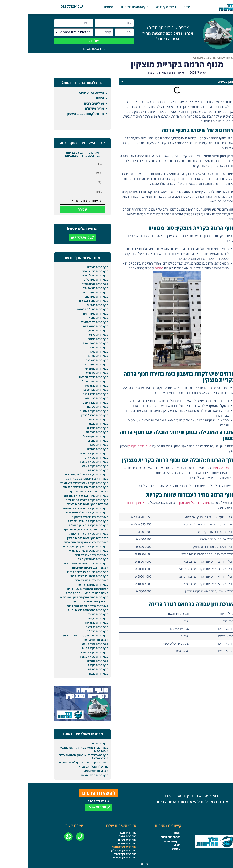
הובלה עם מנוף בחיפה (68, 640)
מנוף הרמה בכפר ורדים (68, 314)
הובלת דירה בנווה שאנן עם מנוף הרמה (59, 593)
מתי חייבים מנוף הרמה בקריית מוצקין (60, 538)
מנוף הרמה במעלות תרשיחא (64, 309)
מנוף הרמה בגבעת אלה (67, 288)
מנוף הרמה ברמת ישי (68, 369)
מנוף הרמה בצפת (70, 424)
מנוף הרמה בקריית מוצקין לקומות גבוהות (57, 546)
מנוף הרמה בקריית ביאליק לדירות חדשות (58, 508)
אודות (158, 7)
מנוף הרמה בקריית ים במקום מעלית (60, 525)
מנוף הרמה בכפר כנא (69, 297)
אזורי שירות (195, 58)
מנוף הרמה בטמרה (70, 352)
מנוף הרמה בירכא (70, 335)
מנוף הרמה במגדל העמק (66, 415)
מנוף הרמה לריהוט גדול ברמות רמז (61, 576)
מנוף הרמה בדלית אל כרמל (65, 377)
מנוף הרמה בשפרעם (69, 360)
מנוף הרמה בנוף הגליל (68, 436)
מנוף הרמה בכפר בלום (68, 280)
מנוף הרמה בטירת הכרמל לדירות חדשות (58, 496)
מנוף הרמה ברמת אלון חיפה (65, 559)
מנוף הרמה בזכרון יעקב (67, 403)
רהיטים (131, 268)
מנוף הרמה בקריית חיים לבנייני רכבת (60, 521)
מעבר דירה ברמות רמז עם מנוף (63, 580)
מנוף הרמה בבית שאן (68, 386)
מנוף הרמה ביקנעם (69, 407)
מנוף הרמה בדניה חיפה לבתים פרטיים (59, 572)
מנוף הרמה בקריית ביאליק (66, 453)
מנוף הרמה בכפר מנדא (68, 292)
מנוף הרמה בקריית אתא (67, 466)
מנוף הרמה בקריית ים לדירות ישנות (61, 534)
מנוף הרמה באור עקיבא (67, 390)
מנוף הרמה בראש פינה (68, 326)
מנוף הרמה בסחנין (70, 356)
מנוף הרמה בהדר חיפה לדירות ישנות (60, 610)
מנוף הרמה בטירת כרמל (67, 381)
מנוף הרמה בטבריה (69, 428)
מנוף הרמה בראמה (70, 339)
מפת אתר (117, 864)
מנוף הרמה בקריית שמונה (66, 411)
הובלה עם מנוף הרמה (68, 771)
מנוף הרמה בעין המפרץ (67, 271)
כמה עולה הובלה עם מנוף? (65, 767)
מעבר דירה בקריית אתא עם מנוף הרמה (59, 479)
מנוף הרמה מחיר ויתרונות (107, 7)
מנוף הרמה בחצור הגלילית (65, 301)
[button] (94, 82)
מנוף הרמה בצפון (130, 72)
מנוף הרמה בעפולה (69, 419)
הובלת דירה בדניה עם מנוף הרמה (62, 568)
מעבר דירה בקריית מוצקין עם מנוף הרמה (58, 542)
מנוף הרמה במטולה (69, 318)
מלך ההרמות (193, 468)
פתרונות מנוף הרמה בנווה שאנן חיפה (60, 589)
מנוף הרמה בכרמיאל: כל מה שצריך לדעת (58, 635)
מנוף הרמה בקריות (112, 446)
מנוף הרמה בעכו (71, 445)
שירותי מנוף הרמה (138, 7)
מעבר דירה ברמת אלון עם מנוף (63, 555)
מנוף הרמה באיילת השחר (66, 275)
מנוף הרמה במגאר (70, 347)
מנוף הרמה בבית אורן (68, 623)
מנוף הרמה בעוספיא (69, 373)
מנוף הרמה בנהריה (70, 449)
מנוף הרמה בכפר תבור (68, 364)
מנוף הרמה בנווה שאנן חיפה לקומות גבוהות (56, 597)
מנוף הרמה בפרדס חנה (67, 394)
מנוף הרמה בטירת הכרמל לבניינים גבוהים (57, 487)
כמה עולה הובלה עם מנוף (166, 503)
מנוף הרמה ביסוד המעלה (66, 322)
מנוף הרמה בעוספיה (69, 618)
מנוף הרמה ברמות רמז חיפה (65, 585)
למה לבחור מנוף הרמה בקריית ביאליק (59, 504)
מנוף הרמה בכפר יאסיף (67, 343)
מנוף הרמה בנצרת (70, 441)
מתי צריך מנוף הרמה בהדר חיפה (62, 601)
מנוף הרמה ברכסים (70, 267)
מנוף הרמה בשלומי (69, 305)
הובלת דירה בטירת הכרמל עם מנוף (61, 491)
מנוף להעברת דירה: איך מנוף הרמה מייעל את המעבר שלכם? (55, 757)
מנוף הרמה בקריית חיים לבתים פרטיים (59, 513)
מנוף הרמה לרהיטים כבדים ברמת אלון (59, 551)
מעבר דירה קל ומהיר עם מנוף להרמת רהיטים (55, 762)
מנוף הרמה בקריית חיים (67, 648)
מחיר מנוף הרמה (109, 503)
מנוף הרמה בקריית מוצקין (66, 462)
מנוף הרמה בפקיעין (69, 330)
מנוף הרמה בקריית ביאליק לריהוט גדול (59, 500)
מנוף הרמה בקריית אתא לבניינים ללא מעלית (56, 483)
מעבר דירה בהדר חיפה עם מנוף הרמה (59, 606)
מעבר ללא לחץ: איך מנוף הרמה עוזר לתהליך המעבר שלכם (56, 749)
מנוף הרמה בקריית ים (68, 458)
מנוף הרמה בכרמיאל (69, 432)
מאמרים (80, 7)
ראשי (205, 58)
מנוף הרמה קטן (72, 743)
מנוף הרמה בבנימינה (69, 398)
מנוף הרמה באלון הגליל (67, 284)
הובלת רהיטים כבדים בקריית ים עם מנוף (58, 530)
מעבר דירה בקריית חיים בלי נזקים (62, 517)
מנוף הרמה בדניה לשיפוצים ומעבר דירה (58, 563)
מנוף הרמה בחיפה (70, 470)
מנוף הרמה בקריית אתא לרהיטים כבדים (58, 475)
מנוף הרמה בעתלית (69, 631)
